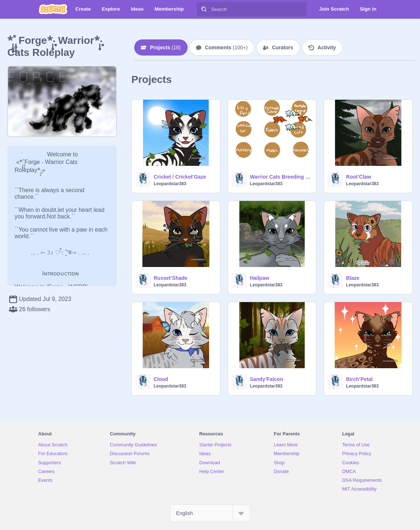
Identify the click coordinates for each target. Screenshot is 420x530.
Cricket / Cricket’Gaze (180, 177)
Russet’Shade (171, 278)
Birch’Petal (359, 379)
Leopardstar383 (170, 184)
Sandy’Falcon (267, 379)
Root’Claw (358, 177)
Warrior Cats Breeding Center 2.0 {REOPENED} (281, 177)
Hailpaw (260, 278)
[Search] (204, 9)
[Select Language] (210, 513)
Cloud (161, 379)
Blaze (353, 278)
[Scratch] (53, 9)
